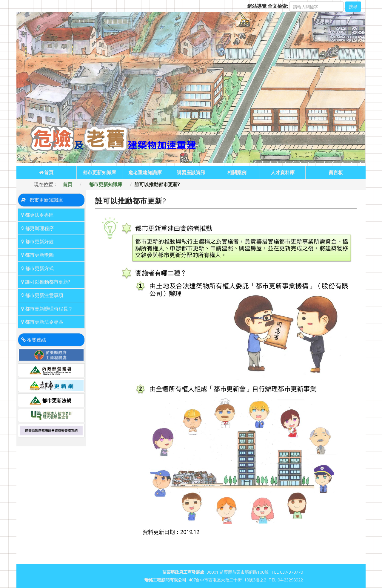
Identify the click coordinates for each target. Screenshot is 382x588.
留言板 (336, 172)
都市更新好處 (37, 241)
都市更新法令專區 (42, 322)
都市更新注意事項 (42, 295)
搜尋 (353, 6)
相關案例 (237, 172)
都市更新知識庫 (99, 172)
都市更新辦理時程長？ (47, 309)
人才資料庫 (283, 172)
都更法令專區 (37, 215)
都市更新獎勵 (37, 255)
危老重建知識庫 (145, 172)
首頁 (46, 172)
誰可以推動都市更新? (46, 282)
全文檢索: (278, 6)
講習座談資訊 (191, 172)
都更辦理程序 (37, 228)
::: (245, 6)
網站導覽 (257, 6)
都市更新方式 (37, 268)
